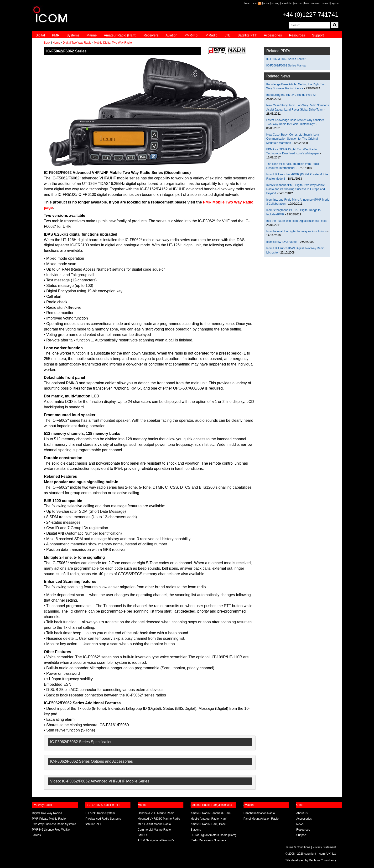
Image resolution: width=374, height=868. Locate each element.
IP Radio (211, 35)
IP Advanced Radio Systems (103, 819)
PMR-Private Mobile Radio (49, 819)
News (300, 824)
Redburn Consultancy (323, 860)
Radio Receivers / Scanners (208, 840)
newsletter (287, 3)
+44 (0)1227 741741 (310, 15)
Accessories (273, 35)
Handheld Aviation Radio (259, 813)
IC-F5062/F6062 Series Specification (81, 742)
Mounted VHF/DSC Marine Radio (159, 819)
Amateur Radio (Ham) (120, 35)
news (255, 3)
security (275, 3)
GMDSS (143, 835)
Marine (92, 35)
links (307, 3)
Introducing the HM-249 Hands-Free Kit (291, 95)
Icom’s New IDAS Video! (282, 242)
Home (56, 43)
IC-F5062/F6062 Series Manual (286, 66)
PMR (56, 35)
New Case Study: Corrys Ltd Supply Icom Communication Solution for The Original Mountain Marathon (293, 139)
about (267, 3)
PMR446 (191, 35)
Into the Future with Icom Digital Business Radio (297, 221)
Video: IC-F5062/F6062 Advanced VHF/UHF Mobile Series (100, 781)
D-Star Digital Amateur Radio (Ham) (213, 835)
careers (298, 3)
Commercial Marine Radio (154, 830)
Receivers (151, 35)
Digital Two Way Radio (77, 43)
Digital (40, 35)
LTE (227, 35)
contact (326, 3)
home (247, 3)
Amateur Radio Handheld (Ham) (211, 813)
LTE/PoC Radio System (100, 813)
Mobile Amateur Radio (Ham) (209, 819)
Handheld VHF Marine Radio (156, 813)
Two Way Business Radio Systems (54, 824)
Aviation (171, 35)
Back (47, 43)
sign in (335, 3)
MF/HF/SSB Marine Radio (154, 824)
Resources (297, 35)
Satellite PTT (247, 35)
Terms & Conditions (298, 847)
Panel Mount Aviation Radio (261, 819)
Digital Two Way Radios (47, 813)
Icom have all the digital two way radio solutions (297, 231)
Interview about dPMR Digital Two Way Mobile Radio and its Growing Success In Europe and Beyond (296, 189)
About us (302, 813)
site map (316, 3)
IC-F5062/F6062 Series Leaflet (286, 59)
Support (318, 35)
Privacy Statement (324, 847)
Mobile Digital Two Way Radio (113, 43)
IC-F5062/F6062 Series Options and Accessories (91, 761)
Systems (73, 35)
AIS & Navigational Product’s (156, 840)
